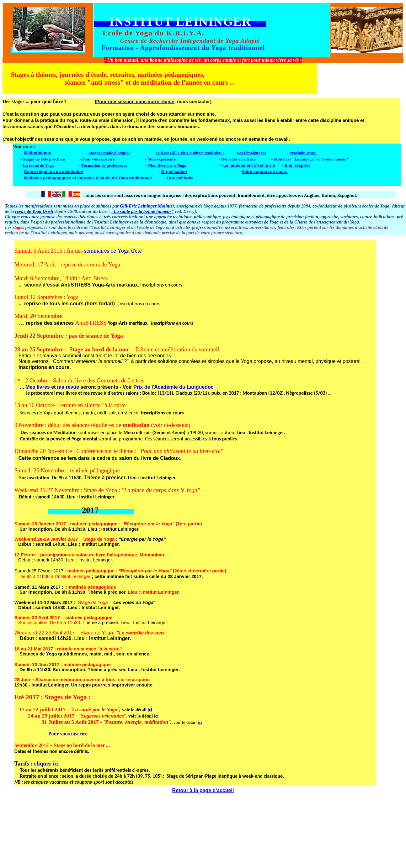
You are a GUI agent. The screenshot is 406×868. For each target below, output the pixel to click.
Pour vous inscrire (99, 159)
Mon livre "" (311, 159)
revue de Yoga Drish (34, 211)
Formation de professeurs (104, 165)
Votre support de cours (265, 172)
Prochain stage (303, 153)
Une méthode (180, 178)
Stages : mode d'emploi (109, 153)
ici (150, 710)
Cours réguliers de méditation (53, 172)
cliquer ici (46, 763)
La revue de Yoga (38, 165)
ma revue (68, 387)
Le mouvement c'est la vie (249, 165)
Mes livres (37, 387)
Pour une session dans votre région (135, 102)
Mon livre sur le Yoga (167, 165)
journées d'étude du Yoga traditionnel (114, 178)
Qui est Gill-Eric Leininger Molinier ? (190, 153)
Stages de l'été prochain (44, 159)
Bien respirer (297, 165)
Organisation (174, 172)
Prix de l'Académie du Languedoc (173, 387)
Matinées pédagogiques (48, 178)
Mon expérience (162, 159)
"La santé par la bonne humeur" (142, 211)
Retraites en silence (238, 159)
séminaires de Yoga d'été (113, 251)
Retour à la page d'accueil (203, 790)
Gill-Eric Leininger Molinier (147, 206)
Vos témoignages (251, 153)
